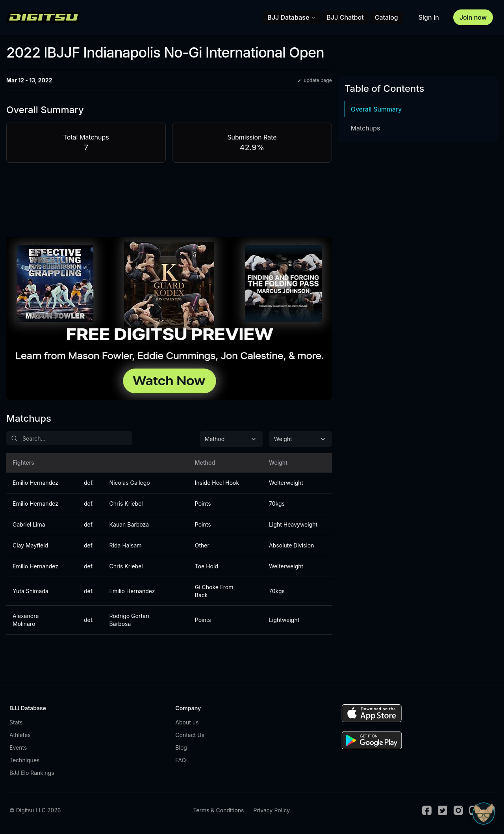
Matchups (366, 128)
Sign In (429, 17)
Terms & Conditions (218, 810)
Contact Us (190, 735)
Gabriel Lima (29, 524)
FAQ (181, 760)
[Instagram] (458, 810)
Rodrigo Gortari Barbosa (129, 620)
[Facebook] (427, 810)
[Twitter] (443, 810)
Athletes (20, 735)
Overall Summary (376, 109)
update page (314, 80)
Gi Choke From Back (214, 591)
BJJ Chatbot (345, 17)
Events (18, 747)
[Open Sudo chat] (484, 814)
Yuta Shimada (31, 591)
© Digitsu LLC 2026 (35, 810)
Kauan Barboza (129, 524)
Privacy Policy (271, 810)
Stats (16, 722)
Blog (181, 747)
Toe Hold (207, 566)
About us (187, 722)
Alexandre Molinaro (26, 620)
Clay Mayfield (30, 545)
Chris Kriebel (126, 504)
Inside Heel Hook (217, 483)
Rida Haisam (126, 545)
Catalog (386, 17)
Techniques (24, 760)
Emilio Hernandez (35, 483)
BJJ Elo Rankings (32, 773)
